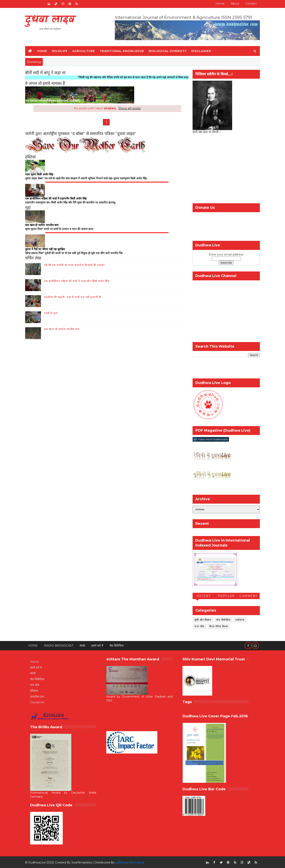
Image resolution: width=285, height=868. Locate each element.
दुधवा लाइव (51, 20)
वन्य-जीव (198, 626)
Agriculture (85, 51)
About (233, 4)
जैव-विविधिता (222, 619)
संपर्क (84, 645)
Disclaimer (203, 51)
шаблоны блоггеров (131, 862)
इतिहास (36, 690)
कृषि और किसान (201, 619)
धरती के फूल (52, 313)
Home (218, 4)
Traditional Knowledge (123, 51)
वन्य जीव (36, 685)
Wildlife (61, 51)
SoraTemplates (83, 862)
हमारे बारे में (99, 645)
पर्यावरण (238, 619)
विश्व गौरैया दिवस (217, 626)
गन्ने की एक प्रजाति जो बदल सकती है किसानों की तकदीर (76, 265)
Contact (250, 4)
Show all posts (128, 108)
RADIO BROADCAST (60, 645)
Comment (247, 596)
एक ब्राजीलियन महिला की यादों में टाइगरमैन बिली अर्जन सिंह (78, 281)
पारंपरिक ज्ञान (39, 696)
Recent (202, 596)
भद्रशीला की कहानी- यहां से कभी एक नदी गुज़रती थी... (76, 297)
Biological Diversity (169, 51)
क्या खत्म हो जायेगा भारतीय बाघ (63, 329)
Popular (225, 596)
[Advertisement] (225, 169)
